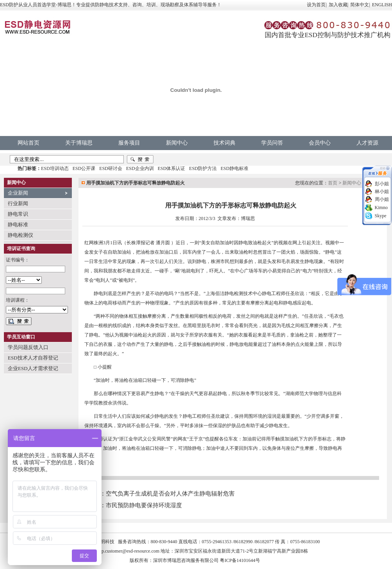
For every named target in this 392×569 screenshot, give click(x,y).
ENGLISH (382, 5)
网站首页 (29, 143)
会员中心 (320, 143)
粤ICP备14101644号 (240, 560)
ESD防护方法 (203, 168)
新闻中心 (177, 143)
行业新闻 (18, 203)
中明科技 (105, 542)
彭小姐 (382, 184)
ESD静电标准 (234, 168)
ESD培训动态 (55, 168)
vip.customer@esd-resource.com (129, 551)
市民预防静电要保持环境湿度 (144, 505)
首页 (333, 183)
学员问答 (272, 143)
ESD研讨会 (111, 168)
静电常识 (18, 214)
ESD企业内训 (140, 168)
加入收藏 (338, 5)
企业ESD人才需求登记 (33, 368)
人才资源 (367, 143)
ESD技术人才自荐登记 (33, 358)
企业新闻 (18, 193)
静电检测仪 (20, 235)
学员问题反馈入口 (28, 347)
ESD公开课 (84, 168)
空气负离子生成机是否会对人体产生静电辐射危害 (170, 494)
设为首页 (316, 5)
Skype (381, 216)
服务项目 (129, 143)
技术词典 (225, 143)
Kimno (381, 208)
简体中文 (360, 5)
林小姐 (382, 191)
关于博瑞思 (79, 143)
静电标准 (18, 225)
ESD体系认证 (172, 168)
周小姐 (382, 199)
